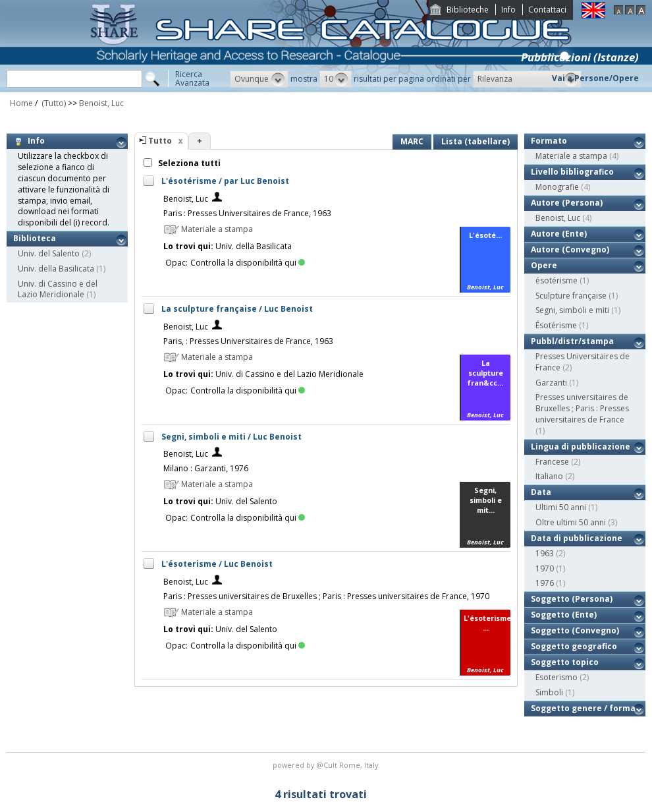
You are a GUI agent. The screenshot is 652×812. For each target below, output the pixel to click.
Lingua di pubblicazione (581, 447)
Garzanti (551, 383)
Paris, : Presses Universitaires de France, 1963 (248, 341)
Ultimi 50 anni (561, 507)
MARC (412, 141)
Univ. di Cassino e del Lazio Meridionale (58, 289)
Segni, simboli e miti (572, 310)
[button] (259, 79)
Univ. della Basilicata (56, 269)
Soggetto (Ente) (564, 615)
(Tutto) (53, 103)
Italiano (549, 476)
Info (508, 10)
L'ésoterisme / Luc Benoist (217, 564)
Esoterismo (557, 677)
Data (541, 492)
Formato (549, 141)
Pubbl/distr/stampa (572, 341)
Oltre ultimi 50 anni (571, 522)
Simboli (549, 692)
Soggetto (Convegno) (575, 630)
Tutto (160, 141)
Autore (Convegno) (570, 249)
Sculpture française (571, 296)
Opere (544, 265)
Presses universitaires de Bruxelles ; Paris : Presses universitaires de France (582, 408)
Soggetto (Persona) (572, 599)
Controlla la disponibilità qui (248, 263)
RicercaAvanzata (192, 78)
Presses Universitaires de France (583, 362)
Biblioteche (468, 10)
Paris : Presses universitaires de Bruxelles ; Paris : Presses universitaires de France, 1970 (326, 596)
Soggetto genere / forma (583, 708)
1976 (545, 583)
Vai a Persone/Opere (595, 78)
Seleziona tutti (188, 163)
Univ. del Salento (49, 253)
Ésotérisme (556, 325)
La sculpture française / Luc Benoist (237, 309)
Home (21, 103)
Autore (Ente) (559, 234)
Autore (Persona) (567, 203)
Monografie (557, 187)
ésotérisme (557, 280)
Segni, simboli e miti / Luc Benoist (231, 437)
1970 (545, 568)
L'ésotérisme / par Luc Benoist (225, 181)
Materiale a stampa (571, 156)
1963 (545, 553)
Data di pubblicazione (577, 538)
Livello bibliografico (572, 172)
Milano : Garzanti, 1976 (206, 468)
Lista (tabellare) (475, 141)
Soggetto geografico (574, 646)
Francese (552, 462)
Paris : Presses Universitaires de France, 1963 (247, 213)
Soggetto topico (565, 662)
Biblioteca (35, 238)
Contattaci (547, 10)
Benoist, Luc (101, 103)
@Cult (328, 765)
